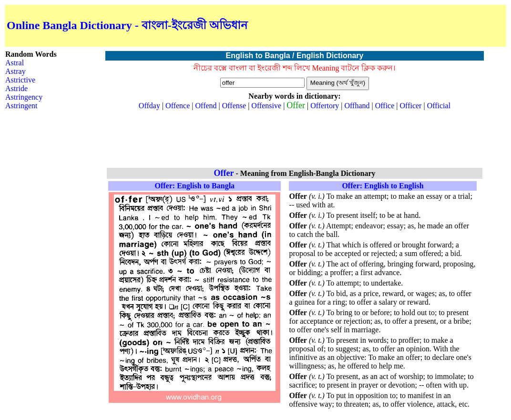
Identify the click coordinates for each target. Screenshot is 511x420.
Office (385, 106)
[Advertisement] (393, 26)
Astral (15, 63)
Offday (149, 106)
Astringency (24, 97)
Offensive (266, 106)
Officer (411, 106)
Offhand (357, 106)
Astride (16, 88)
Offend (206, 106)
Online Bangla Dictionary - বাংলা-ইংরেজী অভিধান (127, 25)
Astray (15, 71)
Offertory (325, 106)
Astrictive (20, 80)
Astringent (21, 106)
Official (439, 106)
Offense (234, 106)
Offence (178, 106)
